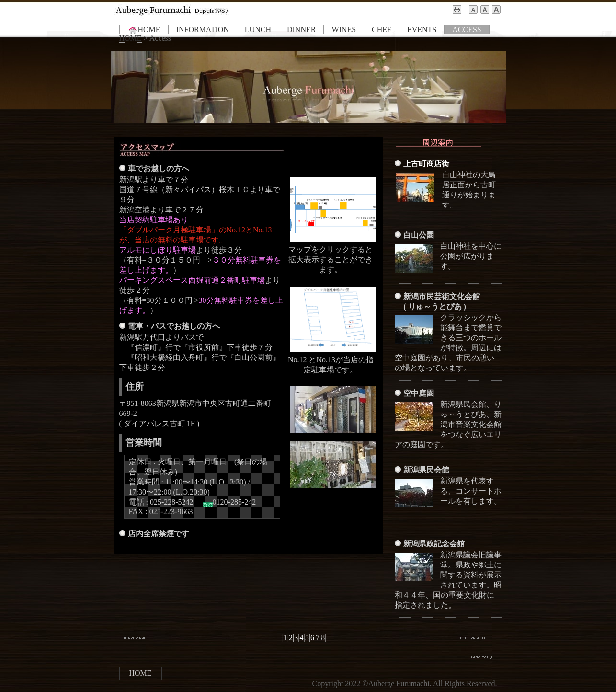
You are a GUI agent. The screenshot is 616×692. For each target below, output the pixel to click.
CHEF (382, 29)
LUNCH (258, 29)
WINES (344, 29)
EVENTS (422, 29)
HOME (144, 30)
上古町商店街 (426, 164)
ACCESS (467, 29)
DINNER (301, 29)
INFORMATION (203, 29)
